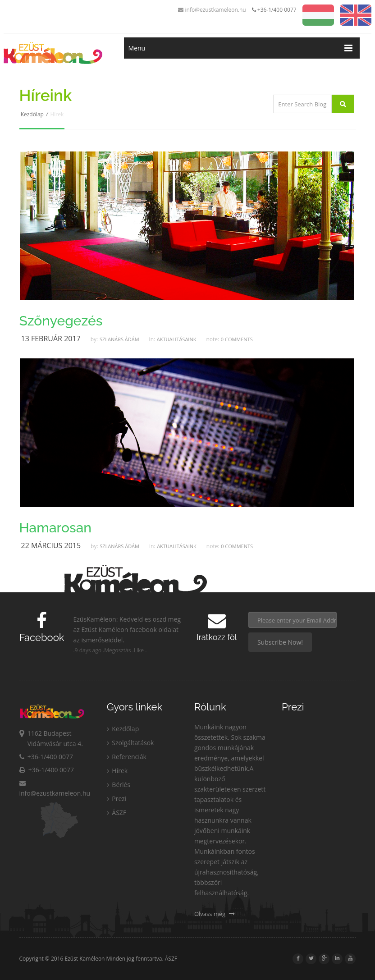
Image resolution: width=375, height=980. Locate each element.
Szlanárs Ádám (119, 339)
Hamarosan (56, 528)
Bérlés (119, 785)
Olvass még (215, 914)
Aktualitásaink (177, 339)
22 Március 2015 (51, 545)
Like (139, 650)
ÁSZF (117, 813)
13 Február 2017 (51, 339)
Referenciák (127, 757)
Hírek (117, 771)
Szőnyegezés (61, 321)
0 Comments (237, 339)
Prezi (117, 799)
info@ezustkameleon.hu (212, 10)
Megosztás (117, 650)
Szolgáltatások (130, 743)
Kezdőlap (32, 114)
